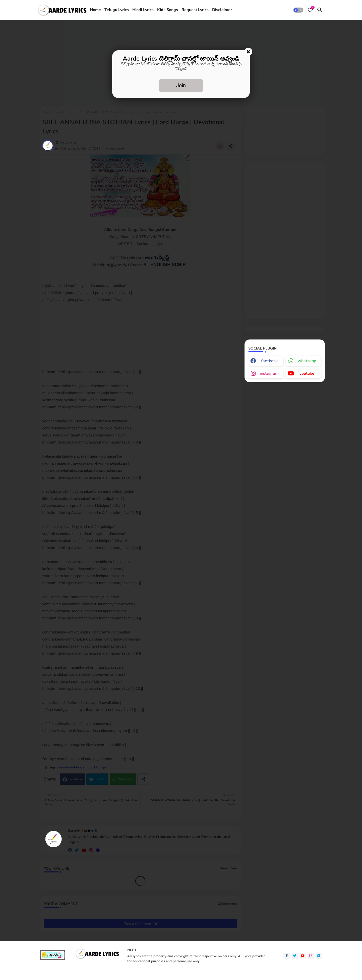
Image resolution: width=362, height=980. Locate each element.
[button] (298, 10)
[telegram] (319, 956)
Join (181, 85)
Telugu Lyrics (117, 10)
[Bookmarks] (310, 10)
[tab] (95, 10)
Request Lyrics (195, 10)
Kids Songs (168, 10)
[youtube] (303, 956)
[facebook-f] (287, 956)
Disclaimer (222, 10)
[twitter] (295, 956)
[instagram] (311, 956)
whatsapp (307, 361)
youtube (307, 373)
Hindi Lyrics (143, 10)
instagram (269, 373)
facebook (269, 361)
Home (95, 10)
